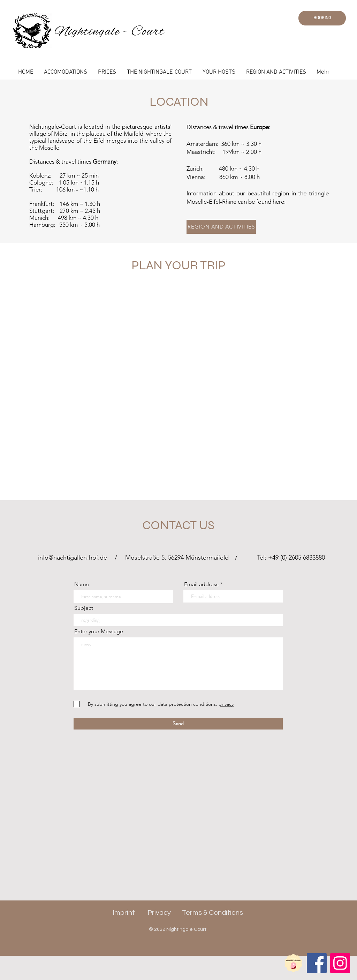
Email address (201, 584)
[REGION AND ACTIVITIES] (221, 227)
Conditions (226, 913)
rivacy (161, 913)
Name (82, 584)
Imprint (124, 913)
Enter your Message (99, 631)
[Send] (178, 724)
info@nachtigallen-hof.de (73, 558)
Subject (84, 608)
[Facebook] (317, 963)
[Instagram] (340, 963)
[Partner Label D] (293, 963)
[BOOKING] (322, 18)
